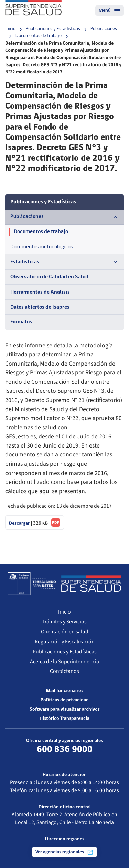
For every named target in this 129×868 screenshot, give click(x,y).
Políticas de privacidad (65, 700)
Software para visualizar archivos (65, 709)
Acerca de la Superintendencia (64, 662)
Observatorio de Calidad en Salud (49, 277)
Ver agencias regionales (64, 852)
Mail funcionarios (65, 691)
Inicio (10, 29)
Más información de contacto (64, 759)
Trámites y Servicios (64, 622)
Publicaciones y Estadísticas (53, 29)
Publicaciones (104, 29)
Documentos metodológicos (41, 247)
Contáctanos (64, 671)
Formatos (21, 322)
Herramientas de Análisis (40, 292)
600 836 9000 (65, 750)
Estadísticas (64, 262)
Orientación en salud (65, 632)
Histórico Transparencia (64, 719)
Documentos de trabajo (39, 36)
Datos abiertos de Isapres (40, 307)
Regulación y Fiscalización (65, 642)
